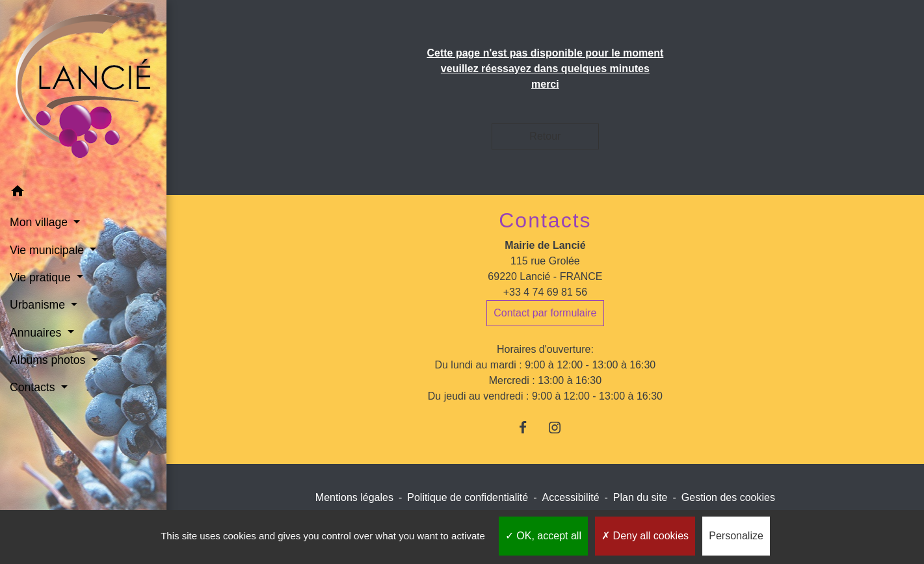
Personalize (736, 536)
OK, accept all (543, 536)
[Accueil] (83, 89)
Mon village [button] (40, 222)
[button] (83, 193)
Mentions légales (354, 497)
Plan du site (640, 497)
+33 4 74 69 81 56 (545, 292)
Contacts (545, 220)
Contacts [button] (34, 387)
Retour (545, 136)
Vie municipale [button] (48, 250)
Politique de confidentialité (468, 497)
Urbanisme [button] (39, 305)
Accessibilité (571, 497)
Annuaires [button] (37, 333)
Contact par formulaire (545, 313)
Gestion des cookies (728, 497)
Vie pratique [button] (42, 277)
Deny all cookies (645, 536)
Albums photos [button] (49, 360)
